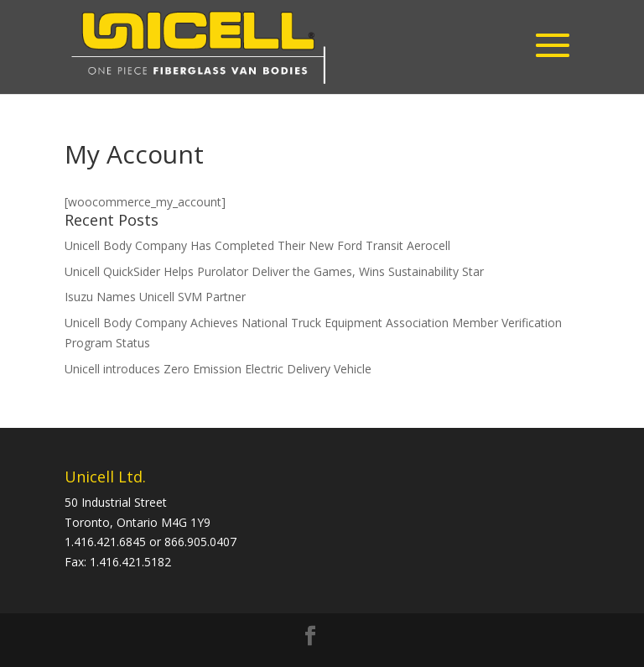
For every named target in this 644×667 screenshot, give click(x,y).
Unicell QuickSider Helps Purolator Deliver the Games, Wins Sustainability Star (274, 271)
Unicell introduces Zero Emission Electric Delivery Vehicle (218, 369)
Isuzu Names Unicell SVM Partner (155, 297)
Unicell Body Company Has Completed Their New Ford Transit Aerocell (257, 245)
